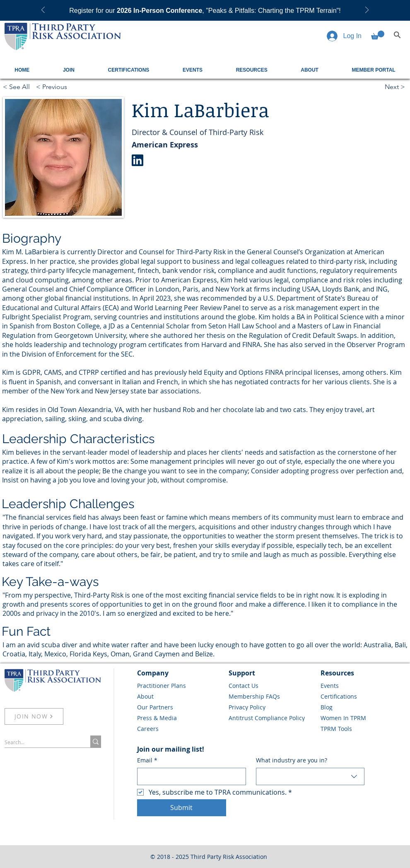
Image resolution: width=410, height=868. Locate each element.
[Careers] (180, 728)
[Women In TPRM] (364, 718)
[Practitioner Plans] (180, 685)
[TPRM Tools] (364, 728)
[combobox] (310, 776)
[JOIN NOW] (34, 716)
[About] (180, 696)
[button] (378, 35)
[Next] (367, 11)
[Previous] (43, 11)
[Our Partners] (180, 707)
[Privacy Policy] (272, 707)
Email (147, 760)
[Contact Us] (272, 685)
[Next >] (396, 87)
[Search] (397, 35)
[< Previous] (63, 87)
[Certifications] (364, 696)
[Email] (189, 776)
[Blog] (364, 707)
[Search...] (39, 742)
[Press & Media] (180, 718)
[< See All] (18, 87)
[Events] (364, 685)
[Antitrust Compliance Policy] (272, 718)
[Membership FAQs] (272, 696)
